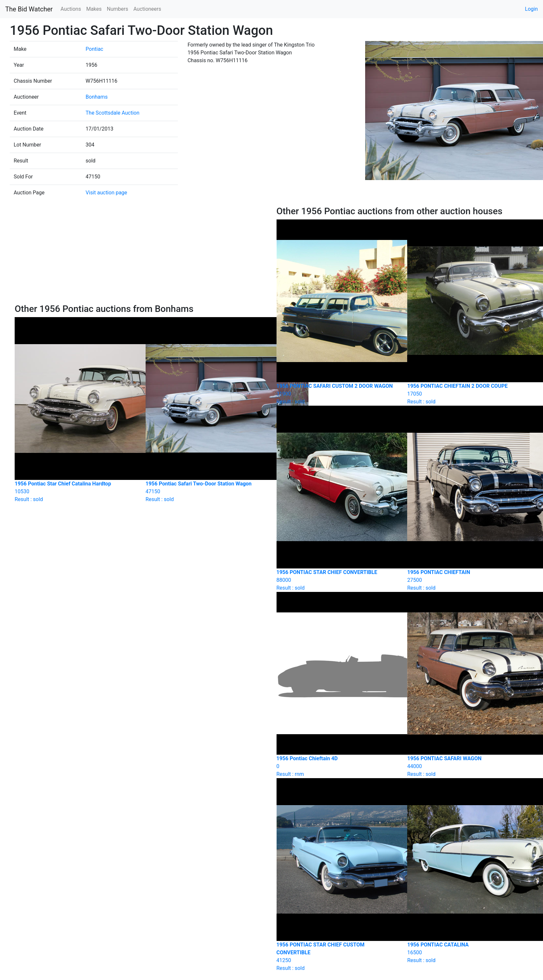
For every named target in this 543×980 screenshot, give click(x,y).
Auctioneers (147, 9)
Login (531, 9)
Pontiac (94, 49)
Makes (94, 9)
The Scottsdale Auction (113, 113)
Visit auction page (107, 193)
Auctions (71, 9)
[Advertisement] (141, 255)
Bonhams (97, 97)
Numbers (117, 9)
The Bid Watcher (29, 9)
